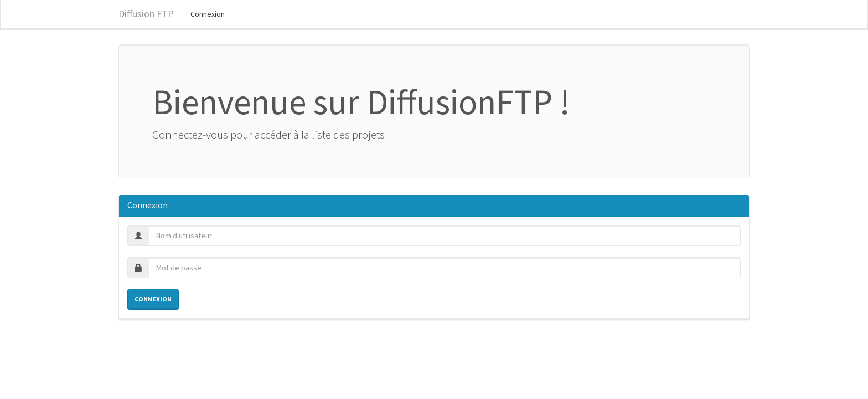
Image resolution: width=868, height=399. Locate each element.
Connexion (208, 14)
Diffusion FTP (146, 14)
